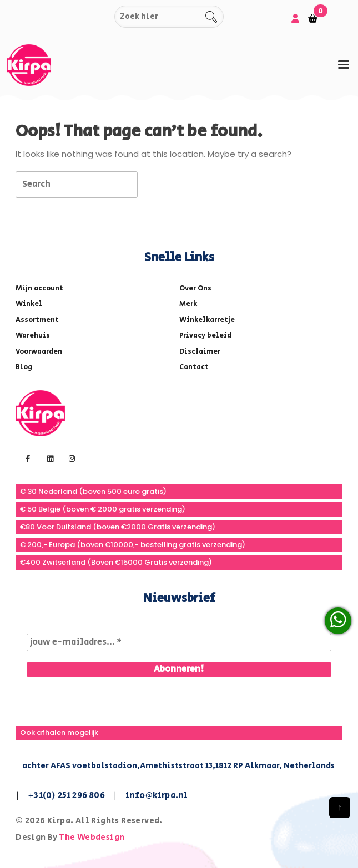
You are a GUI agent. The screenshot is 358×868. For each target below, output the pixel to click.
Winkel (29, 304)
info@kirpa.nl (157, 796)
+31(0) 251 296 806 (66, 796)
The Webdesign (92, 837)
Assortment (37, 320)
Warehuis (33, 336)
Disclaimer (200, 352)
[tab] (344, 65)
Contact (194, 367)
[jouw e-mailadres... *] (179, 642)
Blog (24, 367)
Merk (188, 304)
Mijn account (39, 289)
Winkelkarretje (207, 320)
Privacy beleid (205, 336)
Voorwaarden (39, 352)
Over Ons (195, 289)
